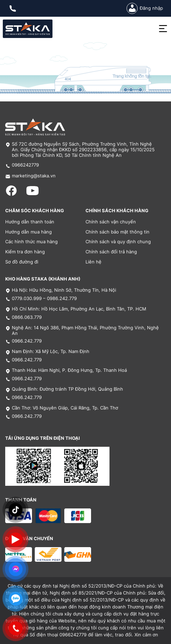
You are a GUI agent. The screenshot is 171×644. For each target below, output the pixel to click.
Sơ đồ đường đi (22, 262)
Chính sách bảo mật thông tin (117, 232)
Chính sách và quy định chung (118, 242)
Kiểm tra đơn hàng (25, 252)
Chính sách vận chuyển (111, 222)
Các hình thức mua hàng (31, 242)
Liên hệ (93, 262)
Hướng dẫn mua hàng (28, 232)
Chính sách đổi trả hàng (111, 252)
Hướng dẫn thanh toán (30, 222)
